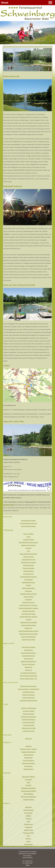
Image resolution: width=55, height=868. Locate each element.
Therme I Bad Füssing (28, 664)
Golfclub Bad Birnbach (28, 720)
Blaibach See (29, 667)
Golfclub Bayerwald (28, 731)
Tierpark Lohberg (28, 597)
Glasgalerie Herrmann (29, 611)
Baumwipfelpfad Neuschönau (29, 554)
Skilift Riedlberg (28, 794)
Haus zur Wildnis (28, 534)
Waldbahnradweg (29, 769)
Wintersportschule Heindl (28, 791)
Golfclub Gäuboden (29, 714)
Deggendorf (28, 600)
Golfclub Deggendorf (29, 722)
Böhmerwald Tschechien (28, 545)
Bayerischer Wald (9, 505)
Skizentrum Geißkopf (28, 777)
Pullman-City (29, 628)
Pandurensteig (29, 844)
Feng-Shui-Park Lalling (28, 614)
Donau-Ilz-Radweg (29, 760)
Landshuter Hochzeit (28, 692)
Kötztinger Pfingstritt (28, 695)
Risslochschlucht (28, 810)
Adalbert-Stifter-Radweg (29, 752)
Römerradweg (29, 758)
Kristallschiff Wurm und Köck (29, 617)
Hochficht (28, 785)
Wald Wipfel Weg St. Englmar (28, 605)
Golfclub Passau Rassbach (28, 717)
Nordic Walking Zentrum (29, 526)
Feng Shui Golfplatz (28, 711)
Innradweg (28, 746)
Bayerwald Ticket (28, 574)
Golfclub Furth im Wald (28, 728)
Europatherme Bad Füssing (28, 673)
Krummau (29, 548)
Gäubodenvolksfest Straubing (28, 700)
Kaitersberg (28, 807)
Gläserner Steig (29, 830)
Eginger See (29, 670)
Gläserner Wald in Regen (29, 625)
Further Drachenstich (28, 698)
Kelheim (28, 585)
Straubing (28, 620)
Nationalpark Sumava (28, 602)
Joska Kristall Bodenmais (28, 637)
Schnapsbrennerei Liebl (28, 560)
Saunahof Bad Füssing (28, 656)
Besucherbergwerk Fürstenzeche (28, 542)
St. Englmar (28, 780)
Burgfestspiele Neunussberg (28, 686)
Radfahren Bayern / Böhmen (28, 749)
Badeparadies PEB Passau (29, 661)
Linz (28, 551)
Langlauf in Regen (28, 800)
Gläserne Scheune (28, 557)
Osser (28, 821)
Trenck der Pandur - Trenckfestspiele (28, 689)
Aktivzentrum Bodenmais (29, 797)
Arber (29, 782)
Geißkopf (29, 816)
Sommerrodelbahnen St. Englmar (28, 608)
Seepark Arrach (29, 659)
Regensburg (28, 591)
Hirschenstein (28, 813)
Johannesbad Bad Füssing (28, 653)
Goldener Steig (28, 824)
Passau (29, 537)
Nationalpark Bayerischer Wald (28, 634)
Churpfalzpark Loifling (28, 640)
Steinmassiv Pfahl (28, 833)
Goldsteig (28, 819)
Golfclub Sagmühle (28, 725)
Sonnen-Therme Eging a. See (28, 679)
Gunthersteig (28, 827)
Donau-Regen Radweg (28, 763)
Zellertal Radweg (28, 755)
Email (27, 865)
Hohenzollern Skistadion (29, 788)
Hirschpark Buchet (29, 565)
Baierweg (28, 839)
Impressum (29, 739)
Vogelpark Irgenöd (28, 540)
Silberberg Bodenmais (28, 588)
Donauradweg (28, 766)
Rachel (28, 841)
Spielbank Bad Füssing (28, 582)
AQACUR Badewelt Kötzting (28, 676)
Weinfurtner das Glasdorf (28, 562)
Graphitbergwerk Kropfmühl (29, 622)
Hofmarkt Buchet (29, 571)
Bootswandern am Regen (29, 521)
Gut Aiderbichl (28, 580)
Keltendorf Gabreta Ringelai (29, 594)
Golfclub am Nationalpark (28, 708)
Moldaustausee (28, 650)
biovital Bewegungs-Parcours (28, 523)
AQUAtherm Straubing (28, 647)
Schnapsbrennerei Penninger (28, 577)
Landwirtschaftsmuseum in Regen (29, 631)
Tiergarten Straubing (28, 568)
